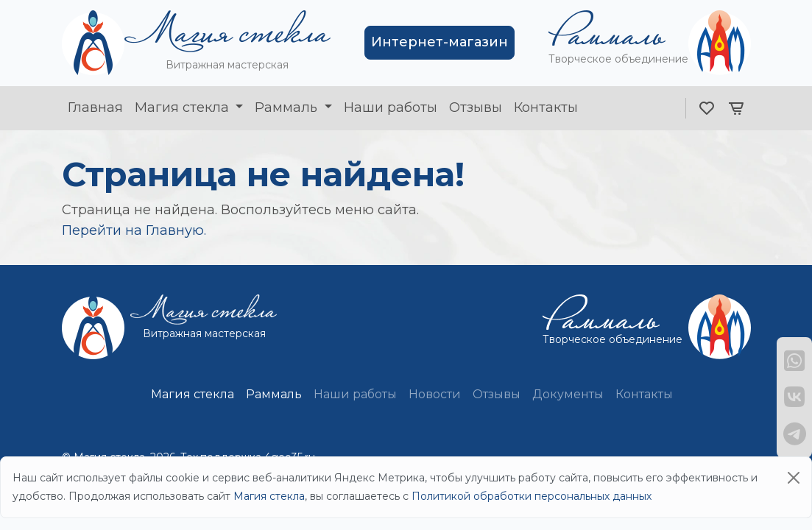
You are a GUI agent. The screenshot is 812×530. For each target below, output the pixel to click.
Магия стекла (184, 107)
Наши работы (391, 107)
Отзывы (476, 107)
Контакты (546, 107)
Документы (568, 394)
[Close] (794, 478)
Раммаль (288, 107)
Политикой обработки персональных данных (532, 496)
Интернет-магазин (439, 42)
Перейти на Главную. (134, 230)
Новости (435, 394)
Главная (95, 107)
